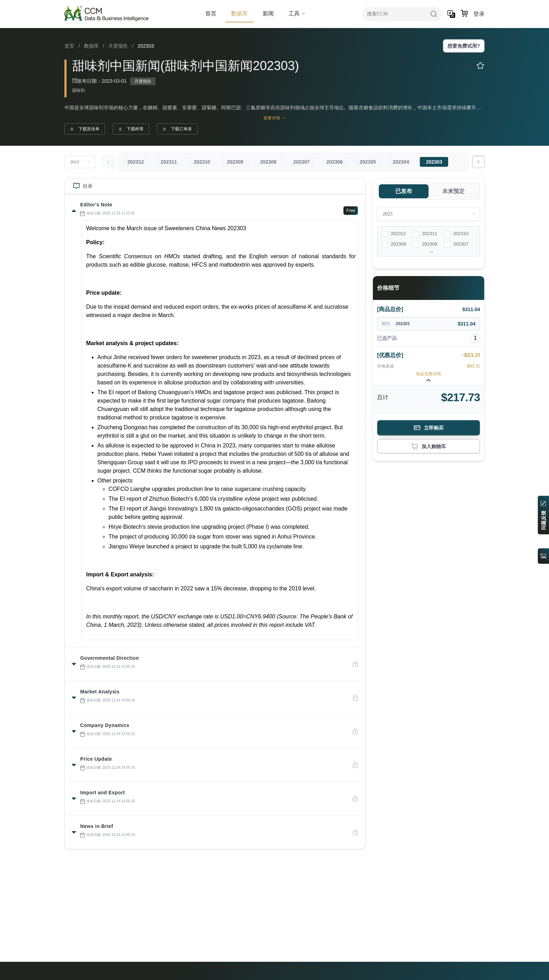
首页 (211, 13)
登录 (479, 14)
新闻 (268, 13)
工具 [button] (297, 13)
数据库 (239, 13)
